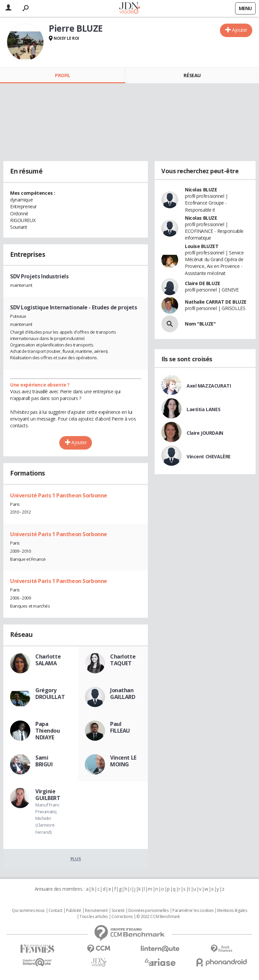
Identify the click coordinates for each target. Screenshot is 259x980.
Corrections (122, 917)
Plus (76, 859)
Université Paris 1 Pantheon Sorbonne (59, 495)
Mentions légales (232, 911)
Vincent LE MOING (123, 761)
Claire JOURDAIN (205, 433)
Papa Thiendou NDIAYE (48, 731)
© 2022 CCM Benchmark (158, 917)
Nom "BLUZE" (200, 324)
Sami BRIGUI (44, 761)
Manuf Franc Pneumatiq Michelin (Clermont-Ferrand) (47, 818)
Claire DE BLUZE (203, 283)
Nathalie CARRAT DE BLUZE (216, 302)
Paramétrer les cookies (193, 911)
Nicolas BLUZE (201, 190)
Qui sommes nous (28, 911)
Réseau (192, 75)
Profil (62, 75)
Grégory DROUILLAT (50, 694)
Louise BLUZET (202, 246)
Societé (118, 911)
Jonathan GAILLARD (123, 694)
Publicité (73, 911)
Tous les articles (94, 917)
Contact (55, 911)
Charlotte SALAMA (48, 660)
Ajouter (240, 30)
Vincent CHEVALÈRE (209, 456)
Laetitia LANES (203, 409)
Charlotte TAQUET (123, 660)
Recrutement (96, 911)
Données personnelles (149, 911)
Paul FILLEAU (120, 727)
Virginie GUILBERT (48, 795)
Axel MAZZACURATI (209, 386)
